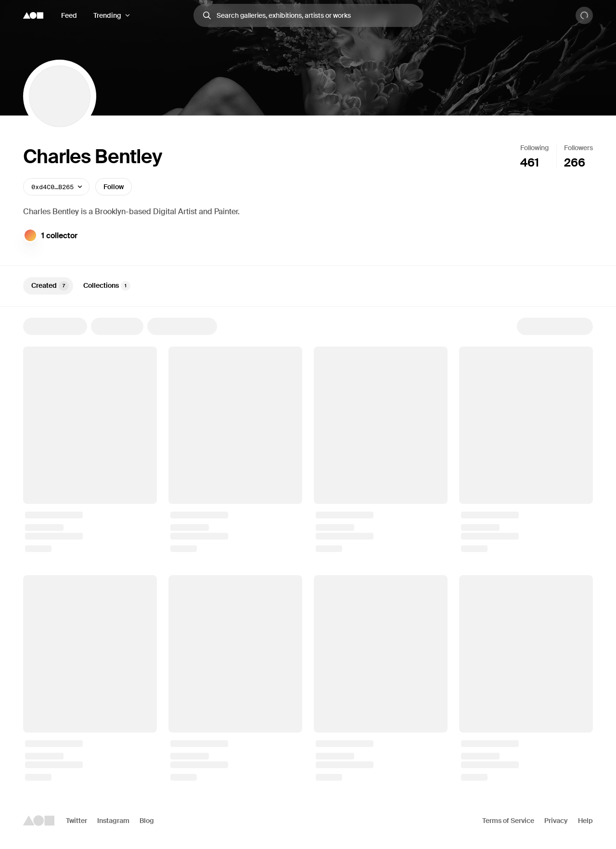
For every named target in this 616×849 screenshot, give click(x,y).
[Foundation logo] (33, 15)
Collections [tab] (107, 286)
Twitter (77, 821)
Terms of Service (508, 821)
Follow (114, 187)
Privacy (556, 821)
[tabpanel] (308, 549)
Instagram (113, 821)
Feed (69, 15)
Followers (578, 148)
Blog (147, 821)
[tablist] (308, 286)
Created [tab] (50, 286)
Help (585, 821)
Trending (107, 15)
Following (534, 148)
